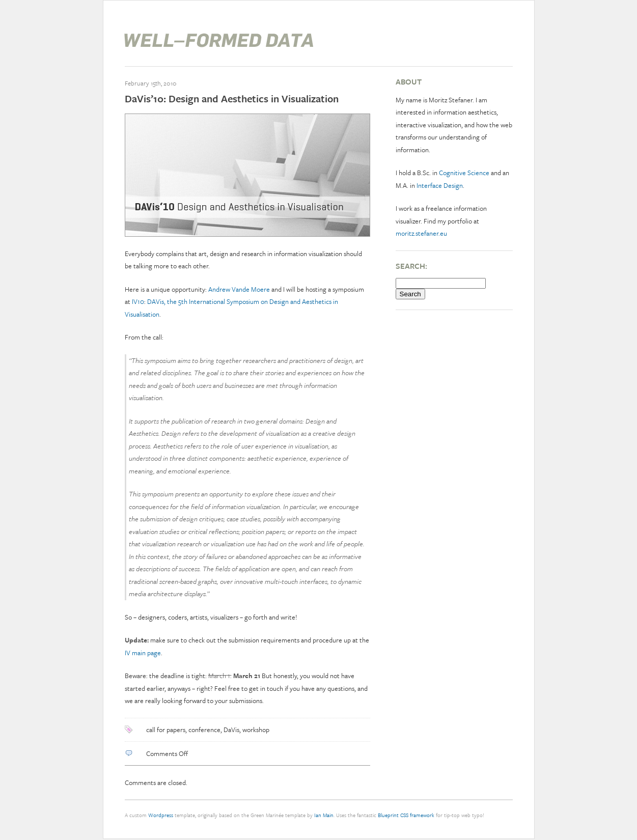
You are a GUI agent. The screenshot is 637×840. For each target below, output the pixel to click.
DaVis (231, 730)
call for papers (166, 730)
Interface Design (440, 185)
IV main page (143, 653)
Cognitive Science (464, 173)
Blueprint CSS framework (406, 815)
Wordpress (161, 815)
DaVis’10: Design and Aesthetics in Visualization (232, 99)
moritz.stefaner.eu (421, 233)
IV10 (138, 301)
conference (204, 730)
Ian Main (324, 815)
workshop (256, 730)
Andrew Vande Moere (240, 289)
